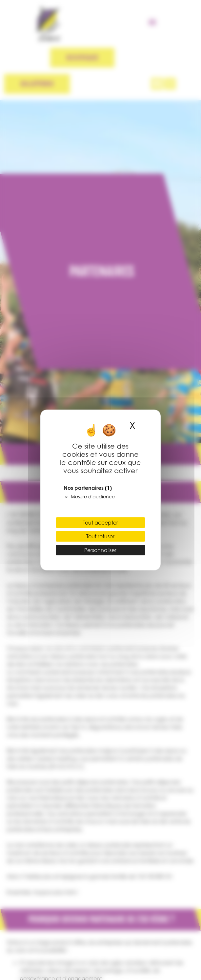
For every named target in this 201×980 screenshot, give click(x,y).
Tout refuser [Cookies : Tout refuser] (100, 536)
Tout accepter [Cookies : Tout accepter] (100, 523)
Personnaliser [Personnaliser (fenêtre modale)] (100, 550)
